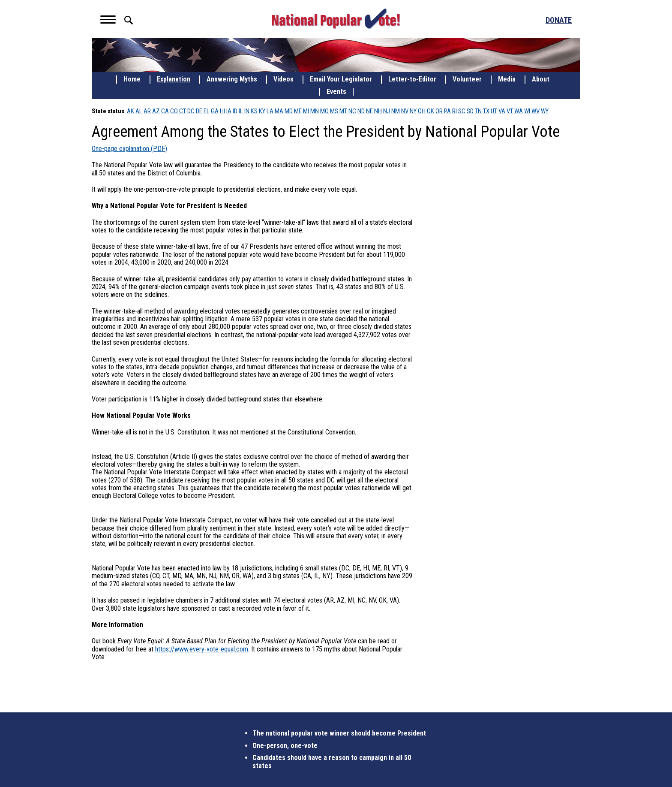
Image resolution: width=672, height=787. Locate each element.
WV (535, 111)
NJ (387, 111)
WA (519, 111)
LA (270, 111)
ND (361, 111)
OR (439, 111)
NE (369, 111)
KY (262, 111)
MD (289, 111)
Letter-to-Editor (412, 79)
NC (352, 111)
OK (430, 111)
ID (235, 111)
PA (447, 111)
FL (207, 111)
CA (165, 111)
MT (343, 111)
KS (254, 111)
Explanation (174, 79)
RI (454, 111)
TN (478, 111)
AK (130, 111)
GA (215, 111)
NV (405, 111)
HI (222, 111)
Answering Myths (232, 79)
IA (229, 111)
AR (147, 111)
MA (279, 111)
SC (462, 111)
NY (413, 111)
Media (507, 79)
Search (129, 20)
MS (334, 111)
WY (545, 111)
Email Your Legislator (341, 79)
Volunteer (467, 79)
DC (191, 111)
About (541, 79)
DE (199, 111)
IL (241, 111)
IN (247, 111)
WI (527, 111)
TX (486, 111)
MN (315, 111)
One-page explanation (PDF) (129, 149)
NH (378, 111)
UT (494, 111)
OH (422, 111)
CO (174, 111)
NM (396, 111)
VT (510, 111)
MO (324, 111)
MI (306, 111)
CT (183, 111)
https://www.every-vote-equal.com (202, 649)
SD (470, 111)
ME (298, 111)
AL (139, 111)
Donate (559, 20)
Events (336, 92)
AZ (156, 111)
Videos (283, 79)
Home (132, 79)
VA (502, 111)
